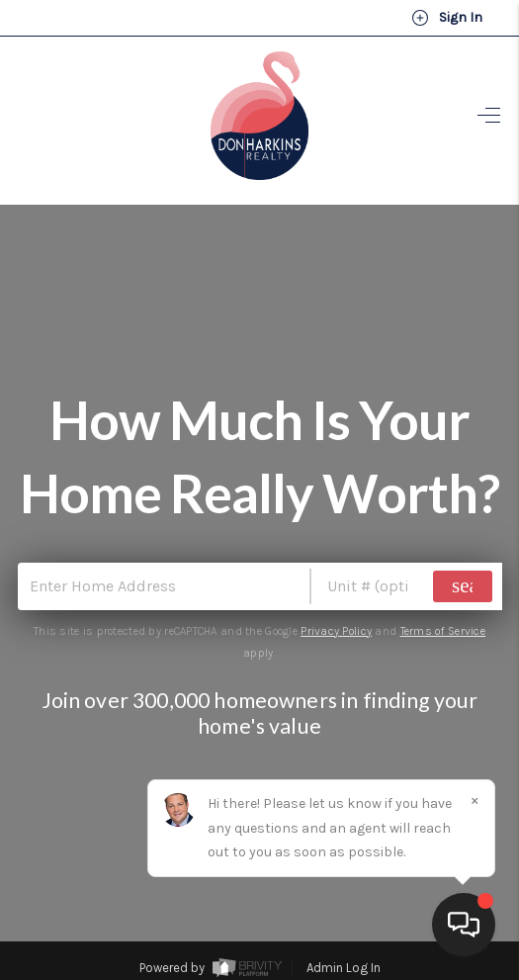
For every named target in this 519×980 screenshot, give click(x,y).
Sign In (447, 18)
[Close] (475, 801)
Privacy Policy (336, 631)
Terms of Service (443, 631)
